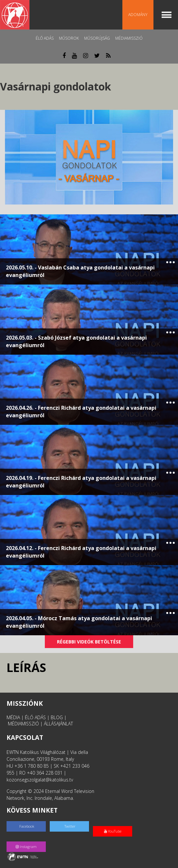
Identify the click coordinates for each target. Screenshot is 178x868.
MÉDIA (13, 717)
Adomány (138, 15)
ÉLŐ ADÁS (35, 717)
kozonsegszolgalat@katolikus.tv (40, 780)
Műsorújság (97, 38)
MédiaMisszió (129, 38)
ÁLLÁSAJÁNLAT (58, 724)
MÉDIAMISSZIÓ (23, 724)
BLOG (57, 717)
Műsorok (69, 38)
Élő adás (45, 38)
